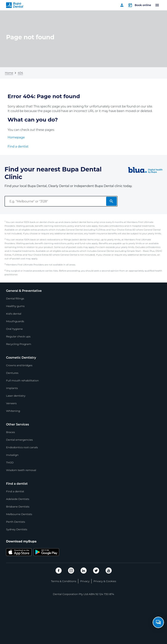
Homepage (16, 137)
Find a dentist (18, 146)
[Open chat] (158, 622)
